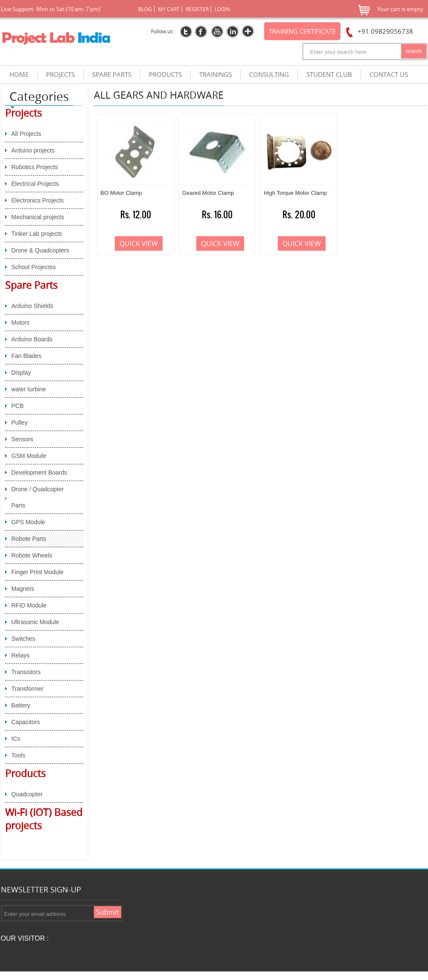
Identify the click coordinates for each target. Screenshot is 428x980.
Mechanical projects (38, 217)
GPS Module (28, 522)
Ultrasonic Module (35, 622)
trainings (215, 75)
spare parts (112, 75)
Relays (21, 655)
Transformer (28, 689)
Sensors (22, 439)
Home (19, 75)
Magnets (23, 589)
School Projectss (34, 267)
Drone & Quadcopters (40, 250)
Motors (21, 323)
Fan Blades (27, 356)
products (165, 75)
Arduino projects (33, 150)
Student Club (329, 75)
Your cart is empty (400, 9)
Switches (23, 639)
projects (60, 75)
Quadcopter (27, 794)
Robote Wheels (32, 555)
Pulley (20, 423)
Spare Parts (31, 285)
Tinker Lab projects (37, 234)
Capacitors (26, 722)
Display (21, 373)
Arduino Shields (32, 306)
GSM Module (29, 456)
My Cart (169, 9)
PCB (18, 406)
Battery (21, 705)
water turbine (29, 389)
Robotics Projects (35, 167)
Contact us (389, 75)
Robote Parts (29, 539)
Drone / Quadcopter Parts (38, 497)
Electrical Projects (35, 184)
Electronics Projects (38, 200)
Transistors (26, 672)
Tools (19, 755)
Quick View (139, 244)
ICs (16, 739)
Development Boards (39, 472)
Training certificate (302, 31)
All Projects (26, 134)
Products (25, 773)
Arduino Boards (32, 339)
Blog (145, 9)
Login (222, 9)
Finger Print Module (38, 572)
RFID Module (29, 605)
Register (197, 9)
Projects (23, 113)
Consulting (269, 75)
